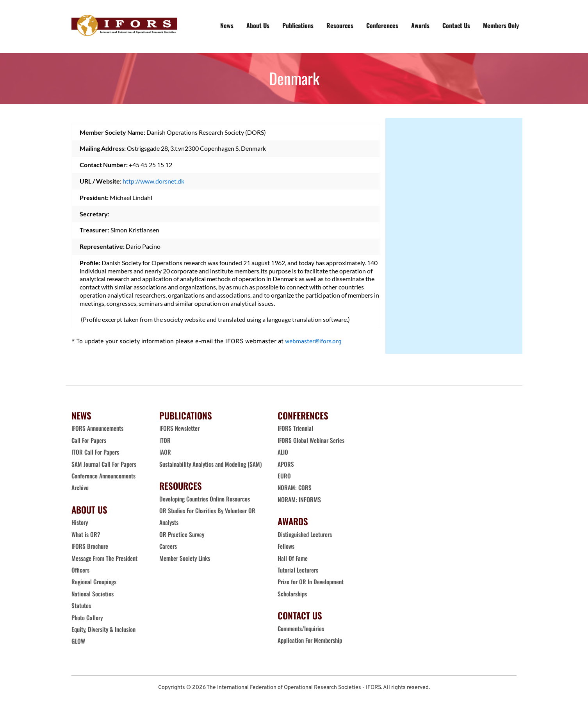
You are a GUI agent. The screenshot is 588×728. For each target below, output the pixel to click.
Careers (169, 558)
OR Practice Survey (183, 546)
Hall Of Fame (293, 558)
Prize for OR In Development (312, 582)
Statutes (81, 605)
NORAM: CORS (295, 487)
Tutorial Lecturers (299, 570)
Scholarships (293, 594)
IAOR (165, 452)
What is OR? (86, 534)
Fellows (286, 546)
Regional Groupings (95, 582)
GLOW (79, 641)
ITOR (165, 440)
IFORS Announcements (99, 428)
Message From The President (106, 558)
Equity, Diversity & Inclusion (106, 629)
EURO (284, 476)
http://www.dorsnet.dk (153, 181)
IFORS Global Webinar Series (312, 440)
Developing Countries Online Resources (207, 510)
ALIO (283, 452)
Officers (81, 570)
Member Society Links (187, 570)
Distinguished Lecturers (306, 534)
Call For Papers (90, 440)
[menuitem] (227, 25)
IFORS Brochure (91, 546)
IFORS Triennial (296, 428)
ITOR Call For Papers (97, 452)
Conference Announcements (105, 476)
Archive (80, 487)
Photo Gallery (88, 617)
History (80, 522)
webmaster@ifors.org (315, 342)
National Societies (93, 594)
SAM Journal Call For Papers (106, 464)
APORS (286, 464)
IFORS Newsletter (180, 428)
